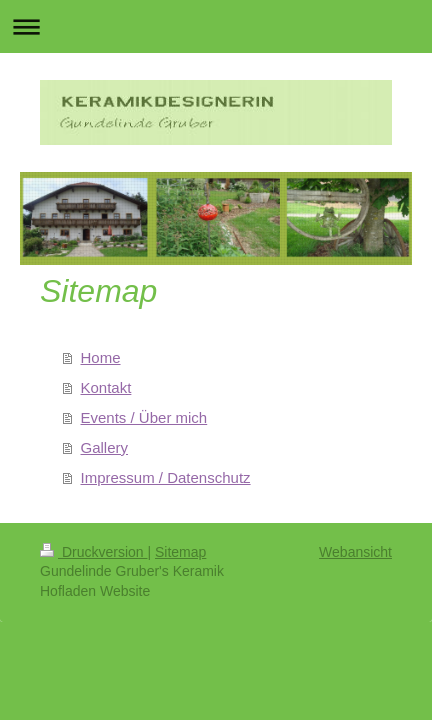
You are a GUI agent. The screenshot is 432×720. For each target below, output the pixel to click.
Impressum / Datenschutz (166, 477)
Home (101, 357)
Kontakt (106, 387)
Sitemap (180, 552)
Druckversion (93, 552)
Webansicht (355, 552)
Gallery (105, 447)
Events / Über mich (144, 417)
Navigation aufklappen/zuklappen (216, 26)
